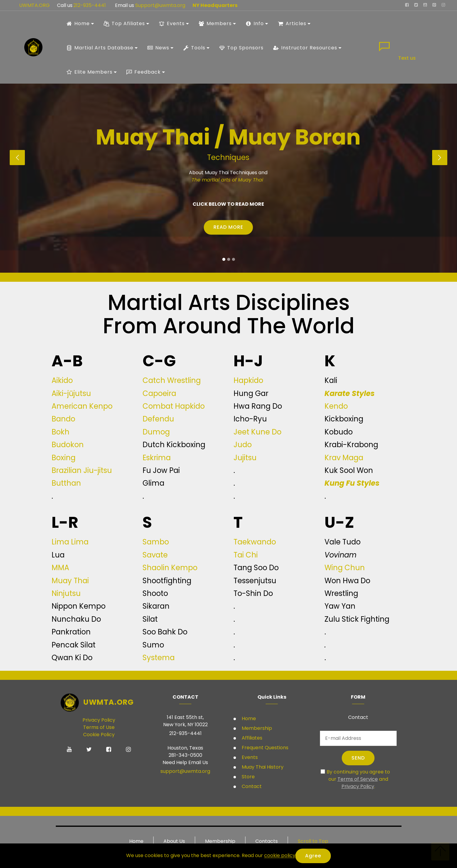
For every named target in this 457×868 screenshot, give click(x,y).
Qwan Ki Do (72, 658)
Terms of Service (358, 779)
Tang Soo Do (256, 568)
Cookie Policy (99, 735)
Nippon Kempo (79, 606)
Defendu (158, 419)
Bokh (60, 432)
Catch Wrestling (172, 380)
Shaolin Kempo (170, 568)
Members (215, 23)
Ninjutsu (66, 593)
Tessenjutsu (255, 581)
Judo (243, 445)
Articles (292, 23)
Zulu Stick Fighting (357, 619)
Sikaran (156, 606)
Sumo (153, 645)
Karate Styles (349, 393)
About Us (174, 841)
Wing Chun (345, 568)
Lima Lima (70, 542)
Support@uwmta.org (161, 5)
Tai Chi (246, 555)
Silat (150, 619)
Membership (256, 728)
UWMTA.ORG (34, 5)
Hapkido (248, 380)
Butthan (66, 483)
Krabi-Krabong (351, 445)
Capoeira (159, 393)
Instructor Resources (305, 48)
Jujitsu (245, 458)
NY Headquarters (215, 5)
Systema (159, 658)
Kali (331, 380)
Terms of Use (99, 727)
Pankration (71, 632)
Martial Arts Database (100, 48)
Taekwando (255, 542)
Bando (63, 419)
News (158, 48)
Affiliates (251, 738)
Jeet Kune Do (257, 432)
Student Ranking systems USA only (265, 233)
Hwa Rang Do (258, 406)
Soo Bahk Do (165, 632)
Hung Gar (251, 393)
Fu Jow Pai (161, 470)
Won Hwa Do (347, 581)
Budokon (68, 445)
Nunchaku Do (76, 619)
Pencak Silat (74, 645)
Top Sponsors (241, 48)
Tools (194, 48)
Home (78, 23)
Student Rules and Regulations (191, 233)
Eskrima (157, 458)
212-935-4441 (89, 5)
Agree (313, 856)
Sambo (156, 542)
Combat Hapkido (174, 406)
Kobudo (339, 432)
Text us (407, 58)
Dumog (156, 432)
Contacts (267, 841)
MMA (60, 568)
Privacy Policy (99, 720)
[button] (17, 158)
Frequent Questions (265, 748)
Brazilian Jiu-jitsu (82, 470)
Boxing (64, 458)
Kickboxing (344, 419)
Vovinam (341, 555)
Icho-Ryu (250, 419)
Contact (251, 786)
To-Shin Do (253, 593)
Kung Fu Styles (352, 483)
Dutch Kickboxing (174, 445)
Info (255, 23)
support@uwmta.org (185, 771)
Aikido (62, 380)
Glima (153, 483)
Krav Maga (344, 458)
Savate (155, 555)
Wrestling (341, 593)
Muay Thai (70, 581)
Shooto (155, 593)
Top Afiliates (124, 23)
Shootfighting (167, 581)
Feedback (144, 72)
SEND (358, 758)
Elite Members (89, 72)
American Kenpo (82, 406)
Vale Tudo (343, 542)
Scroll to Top (313, 841)
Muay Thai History (262, 767)
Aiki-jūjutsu (71, 393)
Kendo (336, 406)
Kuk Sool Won (349, 470)
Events (172, 23)
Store (248, 777)
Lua (58, 555)
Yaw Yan (340, 606)
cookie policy (280, 856)
